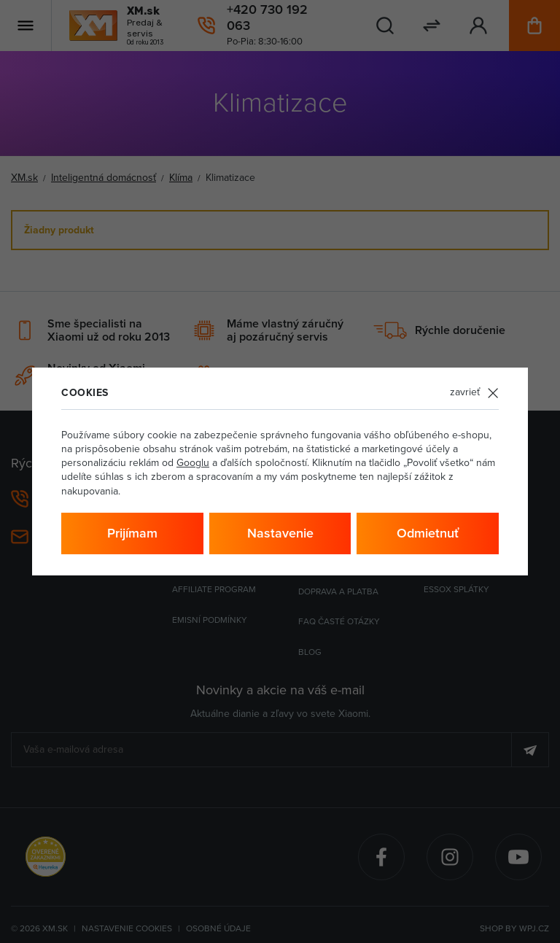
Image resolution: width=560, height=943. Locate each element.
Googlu (193, 463)
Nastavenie (280, 533)
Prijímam (132, 533)
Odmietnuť (428, 533)
